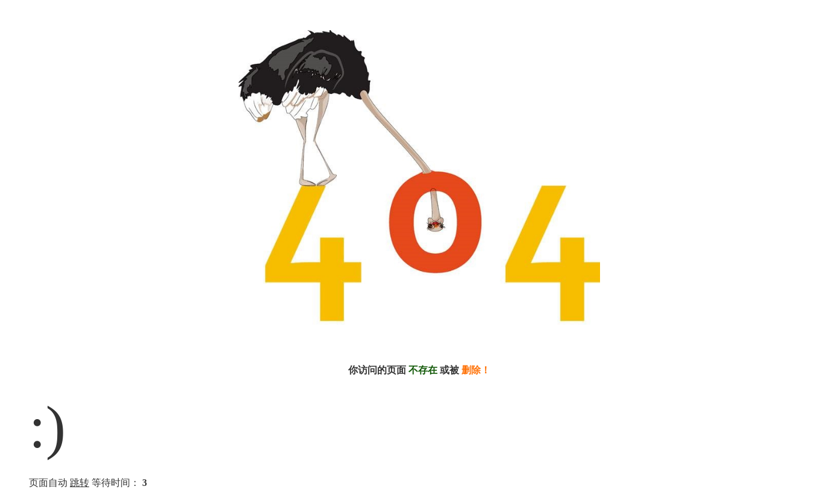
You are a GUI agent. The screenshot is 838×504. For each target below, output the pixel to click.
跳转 (80, 483)
